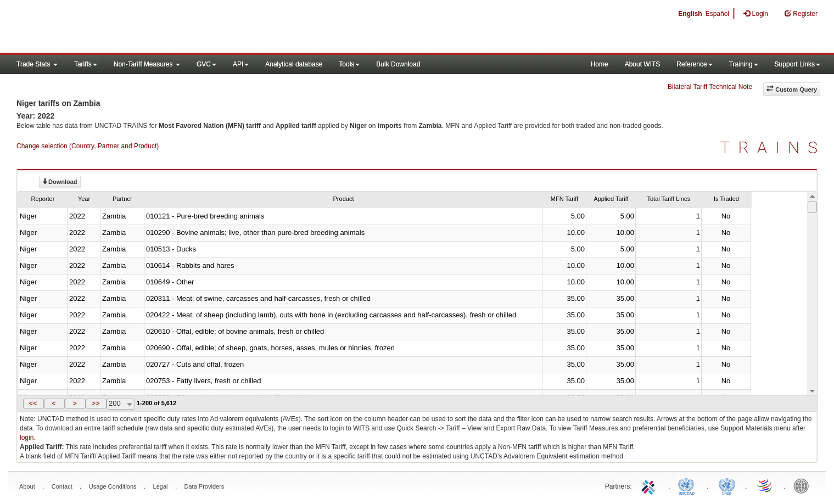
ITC (650, 485)
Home (600, 64)
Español (717, 14)
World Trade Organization (765, 485)
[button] (33, 404)
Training (744, 64)
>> (95, 403)
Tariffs (86, 64)
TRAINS (773, 147)
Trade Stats (37, 64)
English (690, 14)
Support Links (797, 64)
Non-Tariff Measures (147, 64)
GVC (206, 64)
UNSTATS (727, 485)
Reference (694, 64)
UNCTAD (689, 485)
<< (33, 403)
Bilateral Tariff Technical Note (710, 87)
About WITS (643, 64)
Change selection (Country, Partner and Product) (88, 146)
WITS (110, 27)
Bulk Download (398, 64)
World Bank (804, 485)
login (27, 438)
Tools (349, 64)
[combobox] (121, 404)
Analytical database (294, 64)
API (241, 64)
